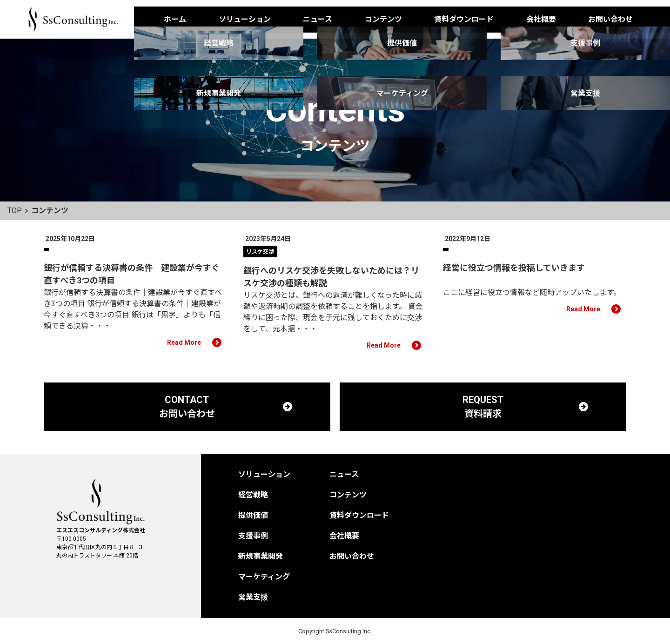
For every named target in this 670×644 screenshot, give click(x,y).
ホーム (175, 19)
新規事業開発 (261, 556)
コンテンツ (383, 19)
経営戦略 (253, 495)
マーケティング (264, 577)
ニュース (318, 19)
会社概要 (541, 19)
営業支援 (253, 597)
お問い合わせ (610, 19)
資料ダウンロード (464, 19)
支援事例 (253, 536)
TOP (15, 211)
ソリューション (245, 19)
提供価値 (253, 515)
